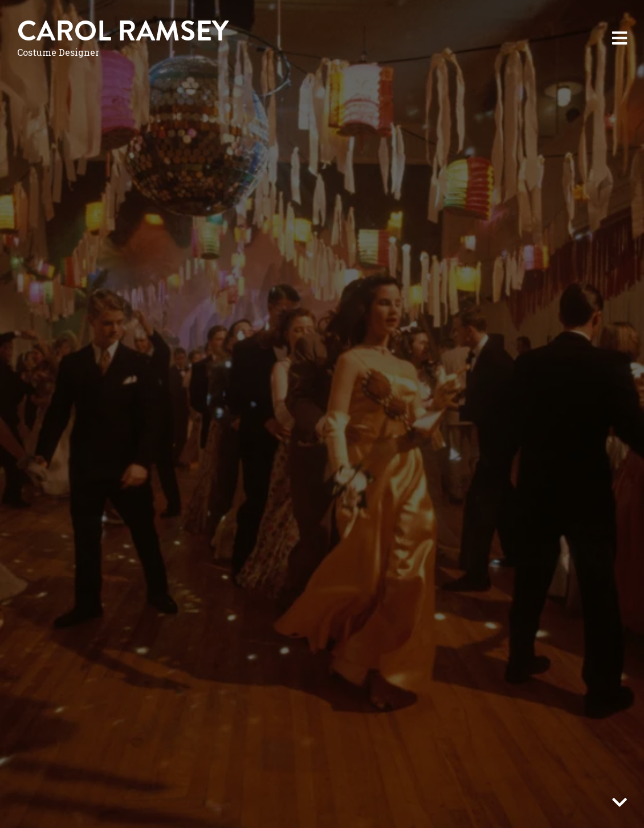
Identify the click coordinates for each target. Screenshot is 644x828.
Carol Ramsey (123, 31)
